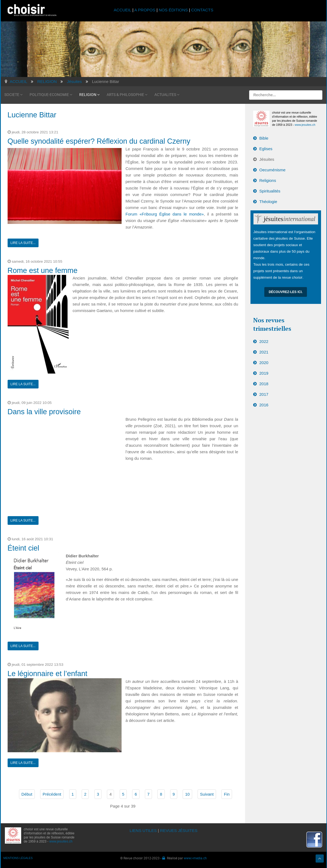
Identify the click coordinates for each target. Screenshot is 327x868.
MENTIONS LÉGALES (18, 858)
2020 (264, 363)
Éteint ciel (23, 548)
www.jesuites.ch (305, 125)
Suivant (207, 794)
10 (187, 794)
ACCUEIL (123, 10)
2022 (264, 341)
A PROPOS (145, 10)
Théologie (268, 202)
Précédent (52, 794)
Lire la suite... (23, 243)
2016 (264, 405)
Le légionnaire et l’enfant (47, 674)
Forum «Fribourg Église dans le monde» (165, 214)
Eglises (266, 149)
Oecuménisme (273, 170)
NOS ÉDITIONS (173, 10)
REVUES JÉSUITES (179, 830)
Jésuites (267, 159)
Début (27, 794)
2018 (264, 384)
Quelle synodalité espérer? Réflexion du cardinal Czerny (99, 141)
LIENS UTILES (143, 830)
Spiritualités (270, 191)
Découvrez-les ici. (286, 292)
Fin (227, 794)
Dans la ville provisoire (44, 412)
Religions (268, 180)
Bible (264, 138)
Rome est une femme (43, 271)
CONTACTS (202, 10)
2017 (264, 394)
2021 (264, 352)
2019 (264, 373)
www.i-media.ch (195, 858)
